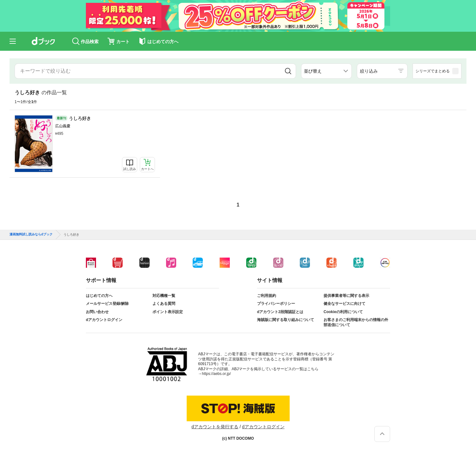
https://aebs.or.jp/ (216, 374)
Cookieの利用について (343, 312)
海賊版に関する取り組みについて (286, 320)
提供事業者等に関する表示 (346, 296)
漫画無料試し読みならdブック (31, 234)
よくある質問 (164, 304)
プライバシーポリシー (276, 304)
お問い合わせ (97, 312)
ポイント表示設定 (168, 312)
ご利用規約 (267, 296)
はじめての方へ (99, 296)
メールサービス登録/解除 (107, 304)
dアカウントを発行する (215, 427)
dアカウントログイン (104, 320)
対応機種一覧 (164, 296)
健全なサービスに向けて (344, 304)
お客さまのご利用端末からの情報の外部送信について (356, 322)
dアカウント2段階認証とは (280, 312)
